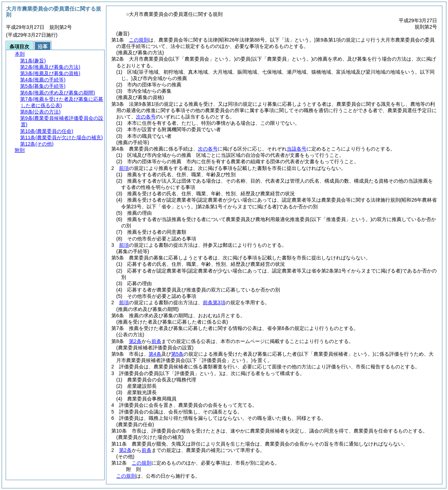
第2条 (135, 341)
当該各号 (297, 149)
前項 (124, 168)
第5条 (178, 354)
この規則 (139, 40)
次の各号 (146, 117)
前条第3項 (214, 302)
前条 (156, 341)
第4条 (155, 354)
